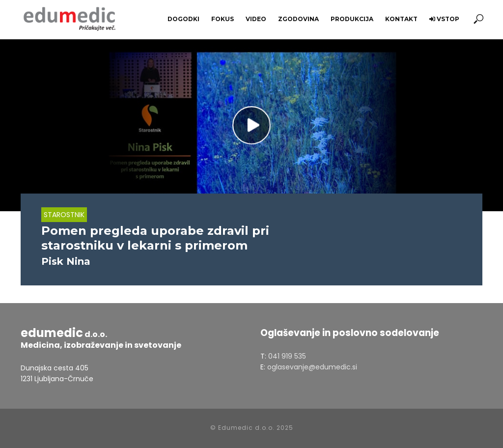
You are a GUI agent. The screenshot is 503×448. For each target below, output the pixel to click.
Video (256, 19)
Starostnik (64, 215)
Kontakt (401, 19)
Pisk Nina (66, 261)
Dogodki (183, 19)
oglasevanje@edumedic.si (312, 367)
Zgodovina (298, 19)
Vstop (444, 19)
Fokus (223, 19)
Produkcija (352, 19)
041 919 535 (287, 356)
